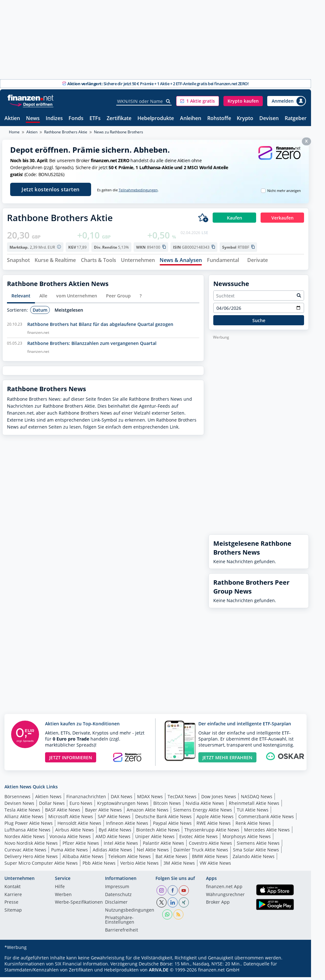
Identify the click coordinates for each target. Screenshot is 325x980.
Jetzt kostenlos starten (51, 189)
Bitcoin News (167, 806)
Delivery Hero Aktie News (31, 859)
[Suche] (168, 101)
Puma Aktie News (70, 852)
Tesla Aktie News (22, 812)
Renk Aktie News (253, 826)
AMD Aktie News (113, 839)
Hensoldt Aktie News (79, 826)
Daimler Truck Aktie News (201, 852)
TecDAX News (182, 799)
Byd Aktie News (115, 832)
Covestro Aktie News (210, 846)
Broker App (218, 905)
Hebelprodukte (156, 119)
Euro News (81, 806)
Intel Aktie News (121, 846)
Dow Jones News (219, 799)
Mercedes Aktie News (267, 832)
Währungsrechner (225, 897)
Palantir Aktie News (163, 846)
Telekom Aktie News (129, 859)
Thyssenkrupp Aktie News (212, 832)
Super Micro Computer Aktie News (41, 865)
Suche (259, 323)
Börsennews (17, 799)
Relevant (21, 299)
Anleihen (191, 119)
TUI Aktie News (253, 812)
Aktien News (48, 799)
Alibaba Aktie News (83, 859)
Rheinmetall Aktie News (254, 806)
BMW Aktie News (210, 859)
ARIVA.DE (159, 973)
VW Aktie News (215, 865)
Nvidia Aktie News (205, 806)
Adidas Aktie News (112, 852)
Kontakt (13, 890)
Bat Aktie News (171, 859)
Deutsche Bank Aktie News (163, 819)
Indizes (54, 119)
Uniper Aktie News (155, 839)
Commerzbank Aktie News (266, 819)
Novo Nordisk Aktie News (31, 846)
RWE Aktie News (214, 826)
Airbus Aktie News (75, 832)
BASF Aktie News (63, 812)
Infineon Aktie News (127, 826)
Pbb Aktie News (99, 865)
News (33, 119)
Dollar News (52, 806)
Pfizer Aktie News (81, 846)
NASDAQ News (257, 799)
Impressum (117, 890)
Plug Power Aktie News (29, 826)
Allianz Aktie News (24, 819)
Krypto (245, 119)
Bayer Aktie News (103, 812)
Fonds (76, 119)
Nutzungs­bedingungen (130, 913)
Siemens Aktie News (258, 846)
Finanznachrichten (86, 799)
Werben (63, 897)
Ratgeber (296, 119)
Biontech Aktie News (158, 832)
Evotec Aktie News (199, 839)
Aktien (12, 119)
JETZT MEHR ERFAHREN (227, 760)
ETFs (95, 119)
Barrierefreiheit (122, 933)
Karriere (13, 897)
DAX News (122, 799)
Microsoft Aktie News (71, 819)
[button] (198, 101)
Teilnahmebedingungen (138, 190)
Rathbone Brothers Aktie (66, 132)
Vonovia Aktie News (70, 839)
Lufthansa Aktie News (27, 832)
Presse (11, 905)
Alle (43, 299)
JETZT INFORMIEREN (71, 760)
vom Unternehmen (77, 299)
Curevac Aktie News (25, 852)
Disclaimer (116, 905)
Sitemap (13, 913)
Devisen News (19, 806)
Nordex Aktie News (25, 839)
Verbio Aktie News (139, 865)
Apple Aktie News (215, 819)
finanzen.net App (224, 890)
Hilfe (60, 890)
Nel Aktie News (153, 852)
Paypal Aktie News (172, 826)
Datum (40, 312)
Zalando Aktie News (254, 859)
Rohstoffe (219, 119)
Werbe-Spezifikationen (79, 905)
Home (14, 132)
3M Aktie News (179, 865)
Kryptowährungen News (123, 806)
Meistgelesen (69, 312)
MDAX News (150, 799)
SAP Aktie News (114, 819)
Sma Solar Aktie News (256, 852)
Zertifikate (119, 119)
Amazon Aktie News (148, 812)
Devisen (269, 119)
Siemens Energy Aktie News (203, 812)
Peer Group (118, 299)
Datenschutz (118, 897)
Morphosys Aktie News (247, 839)
